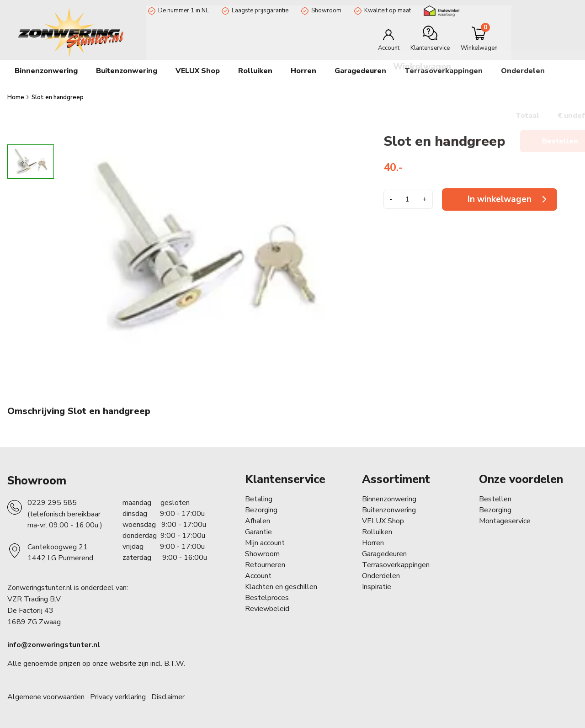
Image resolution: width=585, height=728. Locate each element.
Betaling (259, 499)
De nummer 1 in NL (182, 11)
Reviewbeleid (267, 609)
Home (16, 97)
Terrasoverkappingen (444, 71)
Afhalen (258, 521)
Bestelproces (267, 598)
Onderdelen (381, 576)
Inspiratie (377, 587)
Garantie (258, 532)
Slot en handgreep (58, 97)
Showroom (324, 11)
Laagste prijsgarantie (258, 11)
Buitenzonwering (389, 510)
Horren (303, 71)
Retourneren (265, 565)
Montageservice (505, 521)
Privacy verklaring (118, 697)
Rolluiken (377, 532)
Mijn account (265, 543)
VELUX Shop (383, 521)
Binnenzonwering (389, 499)
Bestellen (495, 499)
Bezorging (261, 510)
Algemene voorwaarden (46, 697)
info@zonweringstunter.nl (54, 645)
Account (258, 576)
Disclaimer (168, 697)
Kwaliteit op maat (386, 11)
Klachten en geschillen (281, 587)
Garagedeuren (360, 71)
